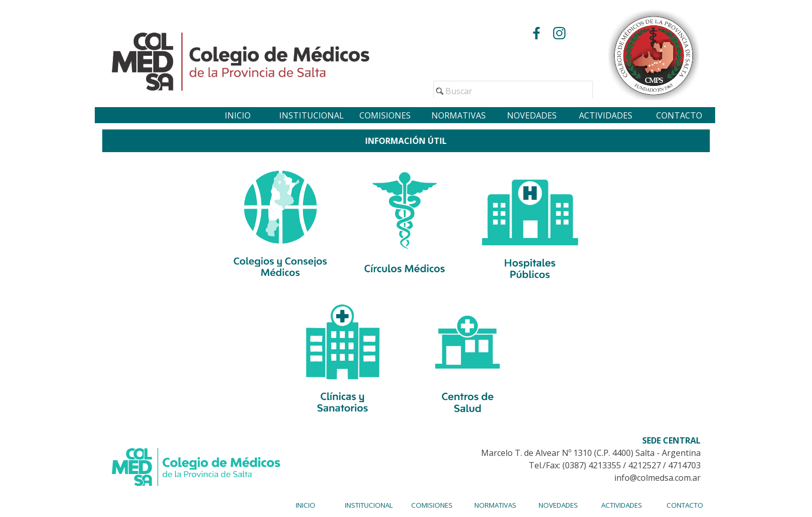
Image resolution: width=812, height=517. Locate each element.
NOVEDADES (532, 115)
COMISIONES (385, 115)
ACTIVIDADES (606, 115)
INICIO (238, 115)
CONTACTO (679, 115)
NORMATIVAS (459, 115)
